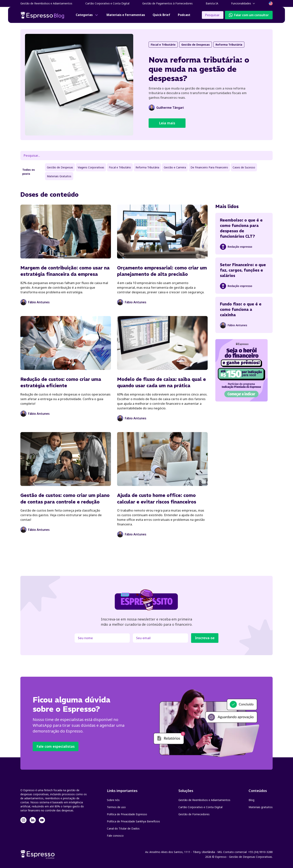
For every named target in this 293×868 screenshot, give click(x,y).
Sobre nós (113, 800)
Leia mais (167, 123)
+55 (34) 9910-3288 (260, 852)
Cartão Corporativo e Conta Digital (200, 807)
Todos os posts (29, 172)
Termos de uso (116, 807)
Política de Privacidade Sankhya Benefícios (133, 821)
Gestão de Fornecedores (194, 814)
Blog (251, 800)
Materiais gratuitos (261, 807)
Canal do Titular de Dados (123, 828)
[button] (243, 3)
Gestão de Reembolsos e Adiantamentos (204, 800)
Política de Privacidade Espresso (127, 814)
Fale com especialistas (56, 746)
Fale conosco (115, 836)
